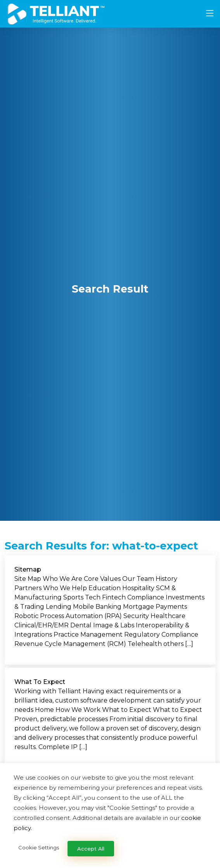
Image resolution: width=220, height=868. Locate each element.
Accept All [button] (91, 849)
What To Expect (40, 682)
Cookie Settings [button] (39, 847)
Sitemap (28, 569)
